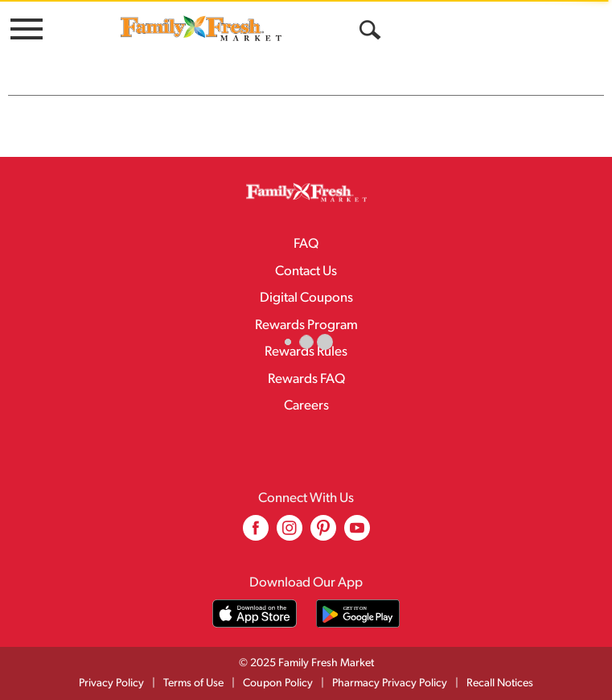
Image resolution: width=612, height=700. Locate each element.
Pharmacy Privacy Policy (390, 684)
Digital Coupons (306, 298)
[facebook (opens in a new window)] (256, 534)
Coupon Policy (278, 684)
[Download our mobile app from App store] (255, 614)
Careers (306, 406)
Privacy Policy (111, 684)
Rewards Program (306, 325)
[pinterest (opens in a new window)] (323, 534)
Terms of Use (193, 684)
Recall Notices (500, 684)
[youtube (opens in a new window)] (357, 534)
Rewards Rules (306, 352)
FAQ (306, 244)
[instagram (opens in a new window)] (290, 534)
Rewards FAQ (306, 379)
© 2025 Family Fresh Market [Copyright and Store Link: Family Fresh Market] (306, 663)
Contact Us (306, 272)
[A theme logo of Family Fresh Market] (201, 28)
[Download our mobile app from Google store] (358, 614)
